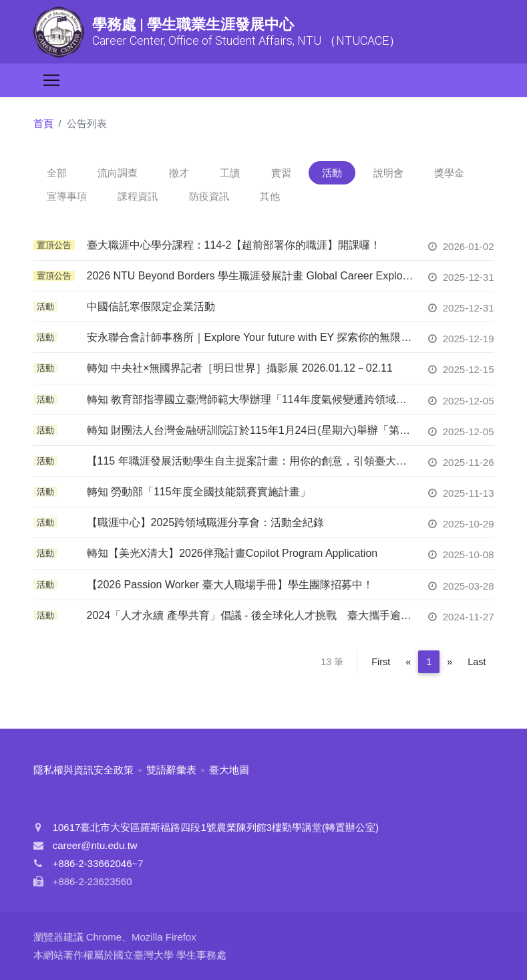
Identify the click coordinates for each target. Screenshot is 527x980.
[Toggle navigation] (51, 80)
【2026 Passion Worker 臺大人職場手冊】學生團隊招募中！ (230, 585)
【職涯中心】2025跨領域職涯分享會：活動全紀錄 (206, 522)
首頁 (43, 123)
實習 (281, 173)
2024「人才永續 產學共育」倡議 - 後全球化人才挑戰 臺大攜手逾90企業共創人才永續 (250, 615)
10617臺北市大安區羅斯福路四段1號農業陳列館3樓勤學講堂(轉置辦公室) (216, 827)
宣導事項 (67, 196)
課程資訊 (138, 196)
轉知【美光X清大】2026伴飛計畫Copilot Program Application (232, 553)
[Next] (450, 662)
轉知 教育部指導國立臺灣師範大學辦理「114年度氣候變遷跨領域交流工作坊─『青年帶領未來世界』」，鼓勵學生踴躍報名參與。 (250, 399)
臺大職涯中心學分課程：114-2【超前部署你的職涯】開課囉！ (234, 245)
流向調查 (118, 173)
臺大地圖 (229, 770)
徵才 (179, 173)
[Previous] (408, 662)
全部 (57, 173)
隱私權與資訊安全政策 (83, 770)
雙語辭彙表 (171, 770)
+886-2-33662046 (93, 863)
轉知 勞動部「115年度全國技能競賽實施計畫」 (199, 492)
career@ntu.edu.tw (95, 845)
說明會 (388, 173)
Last (477, 662)
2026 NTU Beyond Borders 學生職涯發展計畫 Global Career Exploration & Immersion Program (250, 276)
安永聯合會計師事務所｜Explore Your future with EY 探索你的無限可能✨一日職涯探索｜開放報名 (250, 337)
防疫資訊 (209, 196)
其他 (270, 196)
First (381, 662)
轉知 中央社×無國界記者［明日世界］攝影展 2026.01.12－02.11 (240, 368)
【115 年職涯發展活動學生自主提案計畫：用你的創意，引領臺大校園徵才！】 (250, 461)
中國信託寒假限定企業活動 (151, 307)
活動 (332, 173)
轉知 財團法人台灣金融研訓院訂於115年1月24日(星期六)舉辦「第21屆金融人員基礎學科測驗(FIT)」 (250, 430)
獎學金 (449, 173)
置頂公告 (54, 245)
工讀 (230, 173)
